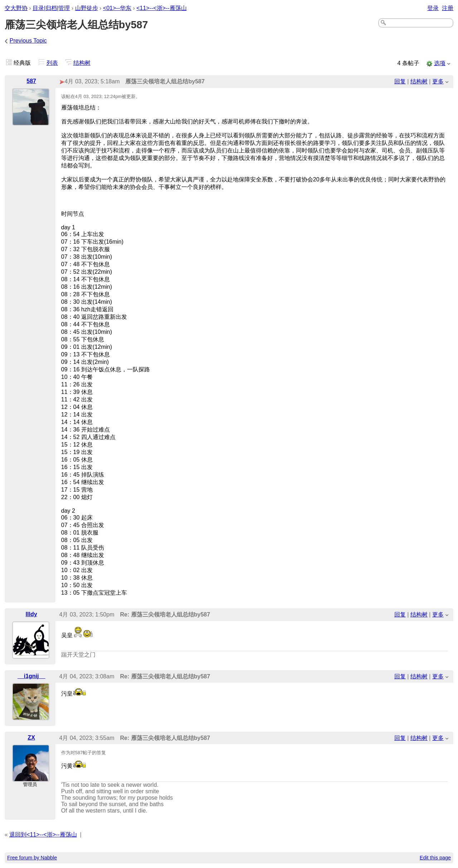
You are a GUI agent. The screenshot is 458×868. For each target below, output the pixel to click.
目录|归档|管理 (51, 8)
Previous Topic (28, 41)
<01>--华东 (117, 8)
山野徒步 (87, 8)
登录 (433, 8)
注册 (448, 8)
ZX (31, 738)
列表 (52, 63)
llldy (31, 614)
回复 (400, 81)
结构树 (82, 63)
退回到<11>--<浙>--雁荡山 (43, 835)
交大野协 (16, 8)
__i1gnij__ (31, 676)
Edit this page (435, 858)
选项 (440, 63)
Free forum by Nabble (32, 858)
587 (31, 81)
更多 (438, 81)
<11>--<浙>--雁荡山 (161, 8)
